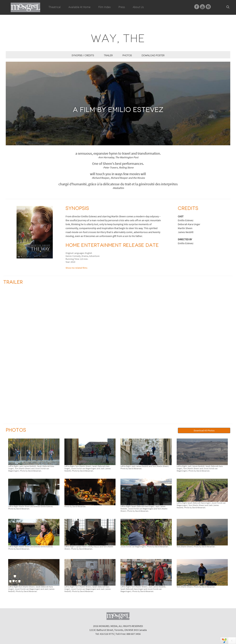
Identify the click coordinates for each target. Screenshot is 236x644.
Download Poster (153, 55)
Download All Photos (204, 430)
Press (122, 7)
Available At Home (79, 11)
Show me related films (76, 268)
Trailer (108, 55)
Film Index (104, 7)
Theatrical (55, 7)
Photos (127, 55)
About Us (138, 7)
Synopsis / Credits (83, 55)
